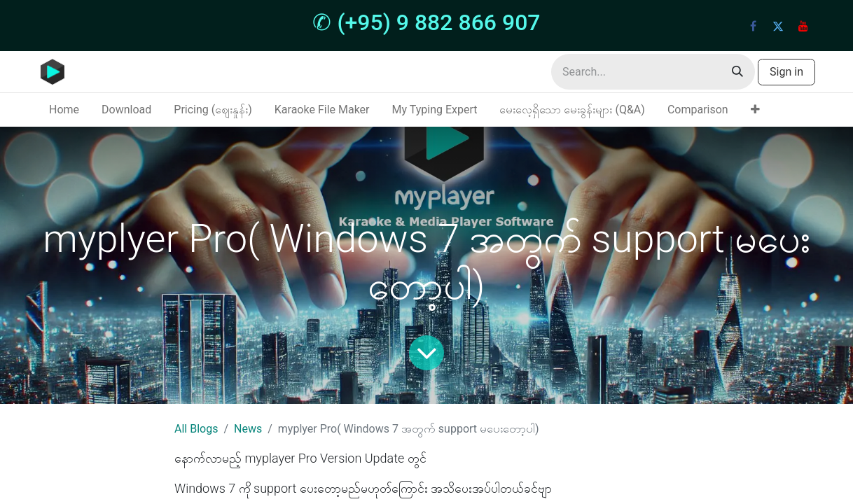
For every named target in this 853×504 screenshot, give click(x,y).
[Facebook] (753, 26)
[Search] (737, 72)
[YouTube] (803, 26)
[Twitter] (778, 26)
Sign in (786, 72)
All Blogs (196, 429)
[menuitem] (64, 110)
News (248, 429)
